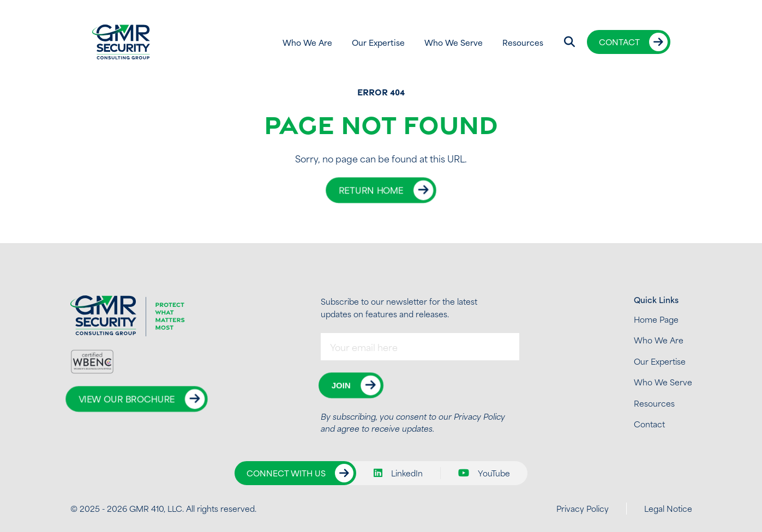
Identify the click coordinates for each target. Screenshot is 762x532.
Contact (619, 42)
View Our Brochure (127, 399)
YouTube (484, 473)
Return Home (371, 190)
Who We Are (307, 42)
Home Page (656, 319)
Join (341, 385)
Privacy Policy (479, 416)
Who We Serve (454, 42)
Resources (523, 42)
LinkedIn (398, 473)
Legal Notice (668, 508)
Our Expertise (378, 42)
